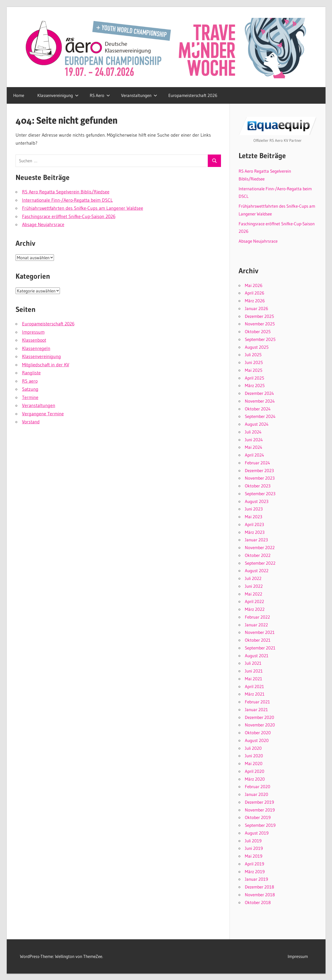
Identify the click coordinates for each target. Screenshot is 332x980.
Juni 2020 (254, 756)
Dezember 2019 (259, 802)
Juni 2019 (254, 848)
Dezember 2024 (259, 393)
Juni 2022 (254, 586)
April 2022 (254, 601)
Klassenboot (34, 340)
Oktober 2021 (258, 640)
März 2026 (255, 301)
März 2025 (255, 385)
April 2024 (254, 455)
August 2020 (257, 740)
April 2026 (255, 293)
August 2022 (257, 570)
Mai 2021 (254, 679)
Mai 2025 (254, 370)
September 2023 (260, 493)
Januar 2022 (256, 625)
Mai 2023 (254, 517)
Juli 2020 (253, 748)
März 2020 (255, 779)
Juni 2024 (254, 440)
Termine (30, 397)
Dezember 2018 (260, 887)
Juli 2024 (253, 432)
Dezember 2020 (260, 717)
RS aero (30, 381)
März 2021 (255, 694)
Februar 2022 (257, 617)
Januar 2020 (257, 794)
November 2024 (260, 401)
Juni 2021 (254, 671)
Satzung (30, 389)
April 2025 (254, 378)
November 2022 (260, 547)
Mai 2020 (254, 763)
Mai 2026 (254, 285)
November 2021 (260, 632)
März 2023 (255, 532)
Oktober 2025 (258, 331)
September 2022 (260, 563)
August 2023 (257, 501)
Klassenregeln (36, 348)
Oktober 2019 (258, 817)
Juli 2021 (253, 663)
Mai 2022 (254, 594)
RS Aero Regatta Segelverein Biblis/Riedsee (66, 192)
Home (19, 95)
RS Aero (100, 95)
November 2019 (260, 810)
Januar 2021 (256, 709)
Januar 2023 (256, 540)
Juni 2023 (254, 509)
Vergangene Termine (43, 414)
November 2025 (260, 324)
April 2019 (254, 864)
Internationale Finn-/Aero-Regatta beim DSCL (67, 200)
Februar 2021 (257, 702)
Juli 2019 (253, 841)
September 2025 (260, 339)
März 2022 (255, 609)
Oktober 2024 (258, 409)
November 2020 (260, 725)
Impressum (33, 332)
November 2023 (260, 478)
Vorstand (31, 422)
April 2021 (254, 686)
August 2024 (257, 424)
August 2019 (257, 833)
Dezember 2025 (259, 316)
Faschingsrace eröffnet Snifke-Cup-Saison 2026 (69, 216)
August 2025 (257, 347)
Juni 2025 (254, 362)
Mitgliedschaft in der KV (46, 365)
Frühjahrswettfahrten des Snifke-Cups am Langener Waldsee (83, 208)
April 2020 (255, 771)
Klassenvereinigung (58, 95)
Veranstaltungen (139, 95)
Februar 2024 (257, 463)
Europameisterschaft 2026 (193, 95)
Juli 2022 (253, 578)
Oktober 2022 (258, 555)
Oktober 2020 (258, 733)
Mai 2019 (254, 856)
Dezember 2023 (259, 470)
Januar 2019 (256, 879)
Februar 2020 (258, 786)
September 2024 (260, 416)
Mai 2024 (254, 447)
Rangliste (31, 373)
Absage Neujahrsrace (43, 225)
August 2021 (257, 656)
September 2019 (260, 825)
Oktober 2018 (258, 902)
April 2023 (254, 524)
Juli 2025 (253, 355)
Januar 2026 (257, 308)
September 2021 (260, 648)
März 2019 (255, 871)
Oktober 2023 (258, 486)
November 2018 (260, 895)
